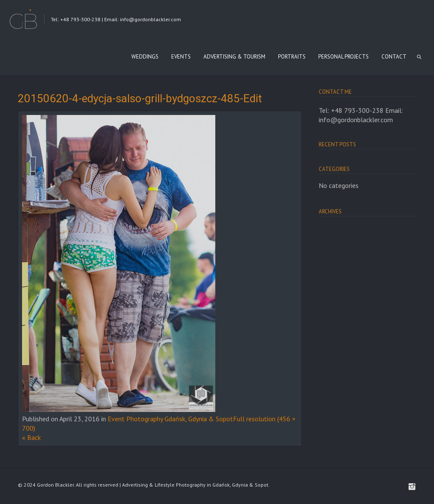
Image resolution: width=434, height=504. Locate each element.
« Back (31, 437)
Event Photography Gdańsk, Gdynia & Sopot (170, 419)
